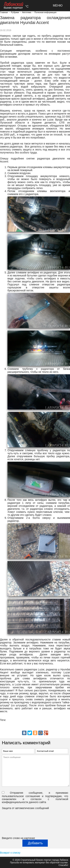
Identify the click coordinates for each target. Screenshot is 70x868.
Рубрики (15, 12)
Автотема (27, 12)
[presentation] (17, 823)
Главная (4, 12)
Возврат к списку (10, 853)
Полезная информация (45, 12)
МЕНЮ (58, 6)
